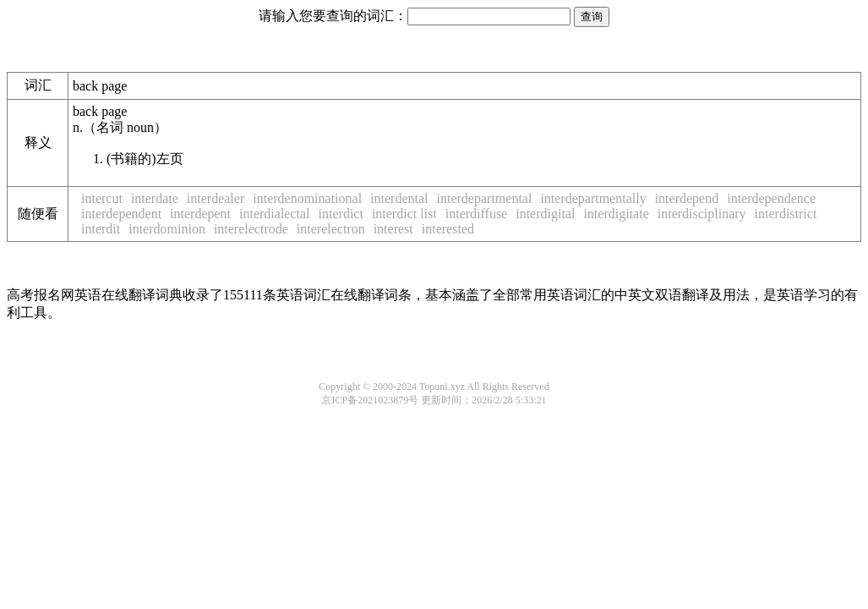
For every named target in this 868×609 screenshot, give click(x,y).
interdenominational (307, 198)
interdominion (167, 229)
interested (448, 229)
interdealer (216, 198)
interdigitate (616, 214)
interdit (101, 229)
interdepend (687, 198)
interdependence (771, 198)
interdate (155, 198)
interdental (399, 198)
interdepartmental (485, 198)
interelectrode (251, 229)
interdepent (200, 214)
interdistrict (786, 214)
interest (393, 229)
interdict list (404, 214)
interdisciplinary (702, 214)
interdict (341, 214)
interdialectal (275, 214)
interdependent (121, 214)
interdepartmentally (593, 198)
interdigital (545, 214)
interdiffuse (476, 214)
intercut (102, 198)
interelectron (331, 229)
